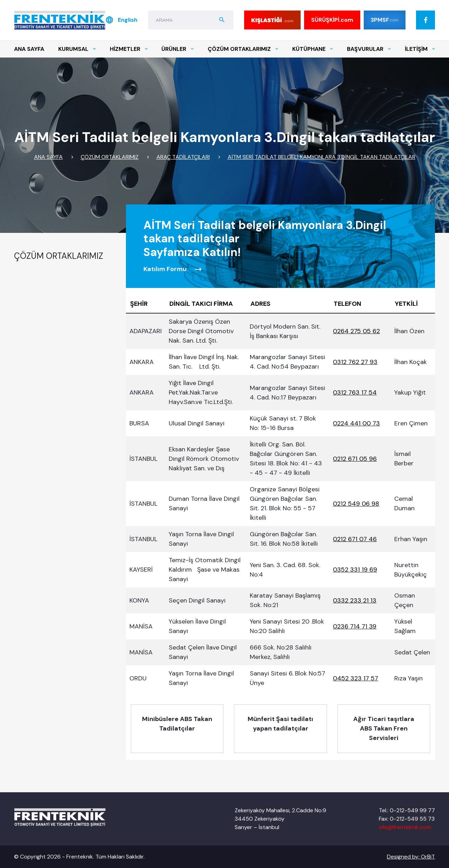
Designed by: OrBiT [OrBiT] (411, 857)
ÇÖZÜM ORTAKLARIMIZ (243, 49)
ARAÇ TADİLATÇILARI (183, 157)
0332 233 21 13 (355, 600)
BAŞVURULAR (369, 49)
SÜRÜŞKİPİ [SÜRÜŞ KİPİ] (332, 20)
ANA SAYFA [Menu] (29, 49)
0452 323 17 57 (356, 678)
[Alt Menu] (177, 729)
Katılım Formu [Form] (173, 269)
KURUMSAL (77, 49)
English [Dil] (121, 20)
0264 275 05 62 (356, 331)
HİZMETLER (129, 49)
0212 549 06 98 (356, 504)
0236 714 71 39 (355, 626)
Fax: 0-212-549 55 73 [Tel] (407, 819)
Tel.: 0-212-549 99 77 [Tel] (407, 810)
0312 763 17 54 (355, 392)
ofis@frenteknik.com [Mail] (405, 827)
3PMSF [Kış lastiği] (385, 20)
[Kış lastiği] (272, 20)
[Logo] (60, 20)
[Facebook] (425, 20)
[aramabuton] (222, 20)
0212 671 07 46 (355, 539)
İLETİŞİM (420, 49)
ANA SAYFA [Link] (48, 157)
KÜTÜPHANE (313, 49)
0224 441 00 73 (356, 423)
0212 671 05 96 (355, 459)
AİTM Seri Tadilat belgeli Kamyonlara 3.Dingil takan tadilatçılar (321, 157)
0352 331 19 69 (355, 570)
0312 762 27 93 (355, 362)
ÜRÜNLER (177, 49)
